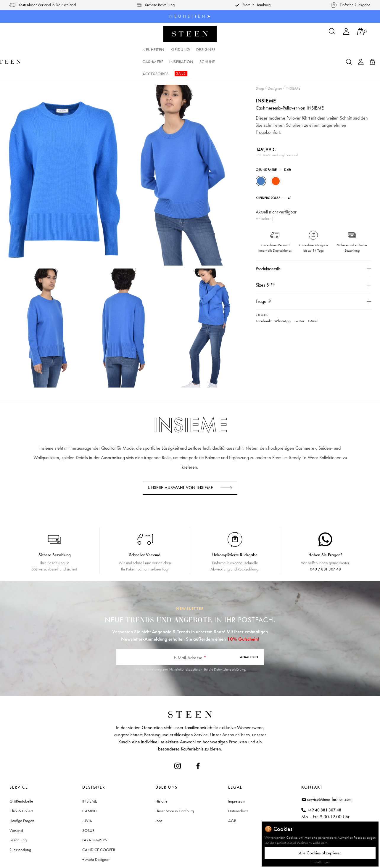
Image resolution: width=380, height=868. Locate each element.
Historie (161, 777)
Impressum (237, 777)
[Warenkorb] (362, 32)
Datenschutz (238, 787)
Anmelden (249, 633)
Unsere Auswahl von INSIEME (180, 463)
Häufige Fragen (22, 796)
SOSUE (88, 806)
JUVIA (87, 796)
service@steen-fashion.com (329, 775)
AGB (232, 796)
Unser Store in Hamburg (175, 787)
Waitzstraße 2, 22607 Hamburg (334, 811)
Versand (16, 806)
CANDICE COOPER (99, 825)
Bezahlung (18, 816)
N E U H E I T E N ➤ (190, 16)
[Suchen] (332, 33)
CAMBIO (90, 787)
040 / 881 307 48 (325, 545)
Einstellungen (320, 862)
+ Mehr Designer (96, 835)
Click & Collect (21, 787)
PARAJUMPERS (95, 816)
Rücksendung (20, 825)
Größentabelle (21, 777)
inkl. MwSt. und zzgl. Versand (277, 131)
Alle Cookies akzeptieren (320, 853)
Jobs (159, 796)
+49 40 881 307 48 (324, 786)
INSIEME (266, 76)
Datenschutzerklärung (230, 645)
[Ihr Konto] (346, 33)
